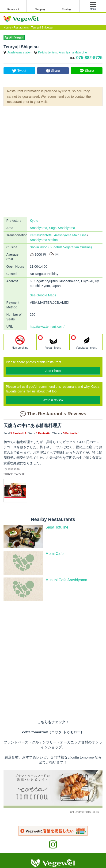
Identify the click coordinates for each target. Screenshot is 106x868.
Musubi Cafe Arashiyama (66, 580)
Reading (66, 9)
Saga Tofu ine (57, 527)
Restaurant (13, 9)
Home (7, 28)
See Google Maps (43, 295)
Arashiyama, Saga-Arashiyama (52, 228)
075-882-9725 (89, 58)
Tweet (22, 71)
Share (55, 71)
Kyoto (34, 221)
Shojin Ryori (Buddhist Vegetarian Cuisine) (61, 247)
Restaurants (21, 28)
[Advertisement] (53, 161)
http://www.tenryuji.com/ (47, 327)
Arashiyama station (19, 52)
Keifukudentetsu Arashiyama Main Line (62, 52)
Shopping (40, 9)
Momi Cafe (55, 554)
